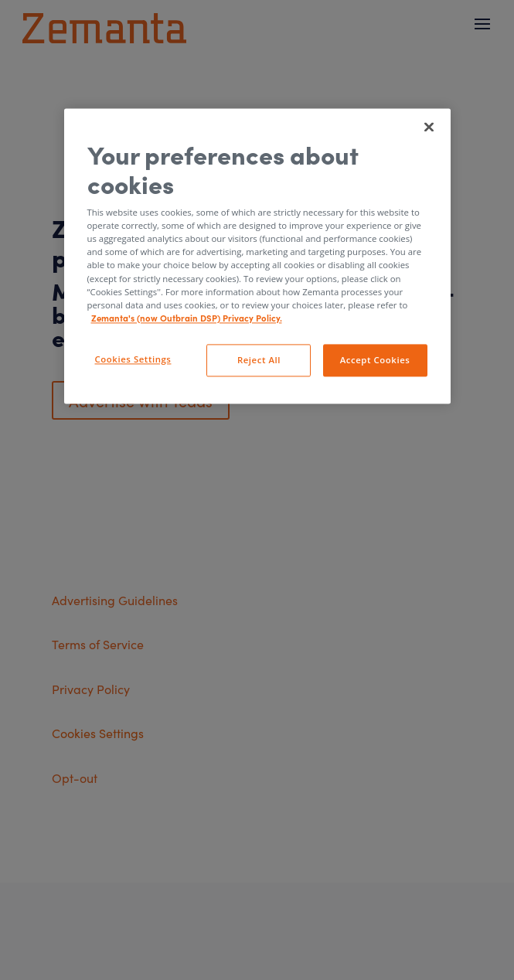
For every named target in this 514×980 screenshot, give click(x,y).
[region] (257, 256)
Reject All (259, 360)
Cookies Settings (133, 359)
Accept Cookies (375, 360)
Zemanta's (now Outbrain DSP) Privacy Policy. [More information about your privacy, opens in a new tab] (187, 318)
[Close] (429, 128)
